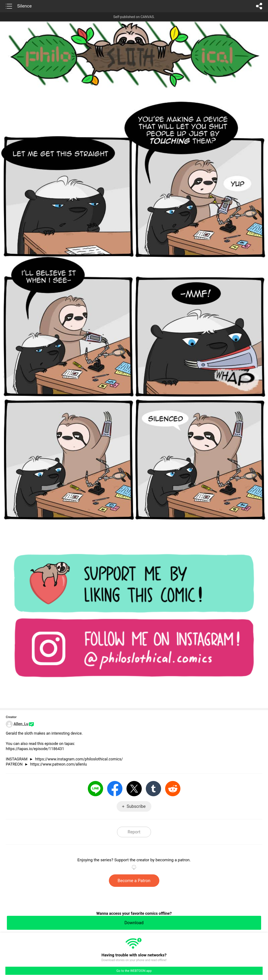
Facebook (115, 789)
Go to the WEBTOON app (134, 971)
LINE (95, 789)
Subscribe (136, 806)
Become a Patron (134, 881)
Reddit (173, 789)
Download (134, 923)
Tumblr (153, 789)
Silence (24, 6)
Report (134, 832)
